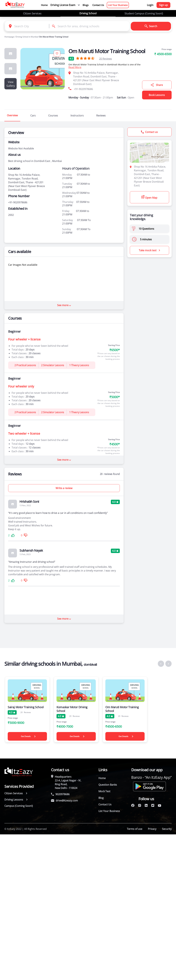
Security (167, 829)
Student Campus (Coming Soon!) (144, 13)
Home (44, 5)
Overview (12, 115)
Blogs (86, 5)
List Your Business (118, 5)
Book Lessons (157, 95)
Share (157, 85)
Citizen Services (32, 13)
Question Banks (108, 785)
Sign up (163, 5)
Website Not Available (21, 148)
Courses (53, 116)
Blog (101, 798)
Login (150, 5)
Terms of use (135, 829)
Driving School (88, 13)
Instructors (77, 116)
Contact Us (98, 5)
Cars (33, 116)
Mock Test (104, 791)
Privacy (152, 829)
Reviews (106, 59)
